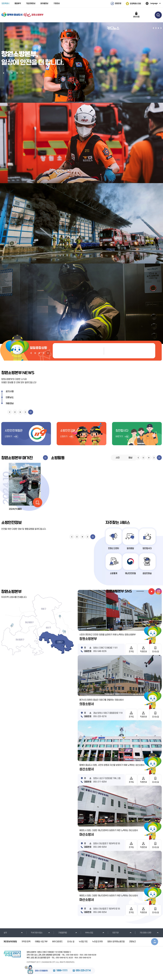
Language (152, 3)
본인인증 (136, 17)
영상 (130, 458)
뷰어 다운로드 (57, 942)
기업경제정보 (31, 4)
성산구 (48, 628)
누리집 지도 (83, 942)
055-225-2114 (83, 971)
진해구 (60, 642)
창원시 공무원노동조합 (116, 942)
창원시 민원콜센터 (41, 971)
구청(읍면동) (61, 933)
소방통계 (114, 574)
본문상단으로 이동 (155, 942)
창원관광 (118, 4)
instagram (159, 592)
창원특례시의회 (135, 4)
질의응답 (131, 549)
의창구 (43, 609)
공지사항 (10, 392)
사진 (118, 458)
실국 (3, 933)
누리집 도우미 (97, 942)
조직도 (131, 652)
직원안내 (143, 652)
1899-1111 (62, 971)
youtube (152, 592)
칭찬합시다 (148, 549)
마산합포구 (20, 640)
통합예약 (18, 4)
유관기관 (114, 933)
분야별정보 (44, 4)
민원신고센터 (114, 549)
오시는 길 (71, 942)
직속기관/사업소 (35, 933)
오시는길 (155, 652)
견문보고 (133, 942)
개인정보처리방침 (10, 942)
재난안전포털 (131, 574)
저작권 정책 (26, 942)
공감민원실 (148, 574)
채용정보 (10, 404)
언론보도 (10, 398)
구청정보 (56, 4)
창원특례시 (5, 4)
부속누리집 (87, 933)
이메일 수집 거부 (41, 942)
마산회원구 (29, 623)
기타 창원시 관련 (144, 933)
